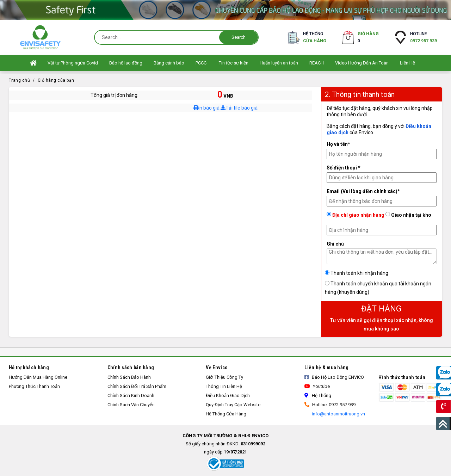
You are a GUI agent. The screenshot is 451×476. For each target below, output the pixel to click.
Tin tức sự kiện (234, 63)
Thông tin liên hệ (224, 386)
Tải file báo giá (239, 108)
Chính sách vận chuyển (131, 405)
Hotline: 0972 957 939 (330, 405)
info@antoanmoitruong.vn (338, 414)
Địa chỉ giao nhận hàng (356, 215)
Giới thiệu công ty (224, 377)
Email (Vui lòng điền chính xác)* (363, 191)
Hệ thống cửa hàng (226, 414)
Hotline (424, 38)
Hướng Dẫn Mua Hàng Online (38, 377)
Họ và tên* (338, 144)
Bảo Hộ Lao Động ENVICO (334, 377)
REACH (317, 63)
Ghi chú (335, 244)
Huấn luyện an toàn (279, 63)
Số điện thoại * (344, 168)
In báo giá (206, 108)
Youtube (317, 386)
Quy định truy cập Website (233, 405)
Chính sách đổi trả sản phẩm (137, 386)
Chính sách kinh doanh (131, 395)
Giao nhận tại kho (408, 215)
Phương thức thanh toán (34, 386)
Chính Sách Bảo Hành (129, 377)
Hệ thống (315, 38)
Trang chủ (20, 80)
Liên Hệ (407, 63)
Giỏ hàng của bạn (56, 80)
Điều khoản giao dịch (228, 395)
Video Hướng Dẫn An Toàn (362, 63)
